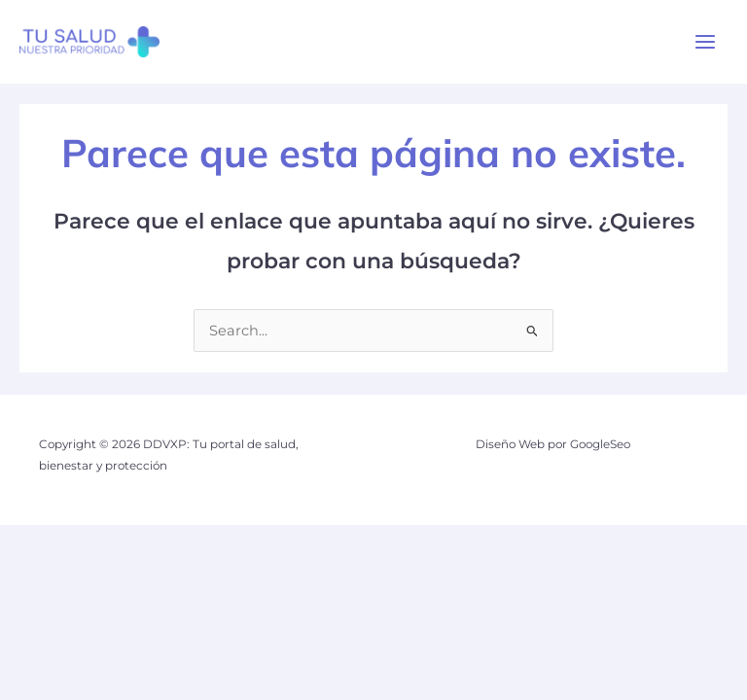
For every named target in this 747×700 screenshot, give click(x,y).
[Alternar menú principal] (705, 42)
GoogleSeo (600, 444)
